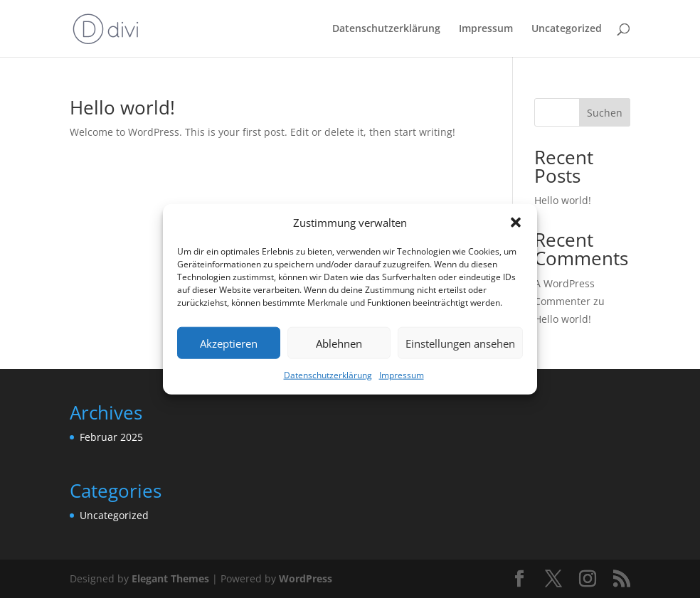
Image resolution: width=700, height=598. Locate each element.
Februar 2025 (111, 437)
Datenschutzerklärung (328, 375)
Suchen (605, 113)
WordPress (306, 578)
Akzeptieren (229, 343)
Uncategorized (567, 29)
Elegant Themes (170, 578)
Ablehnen (339, 343)
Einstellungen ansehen (460, 343)
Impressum (402, 375)
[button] (516, 223)
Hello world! (122, 107)
